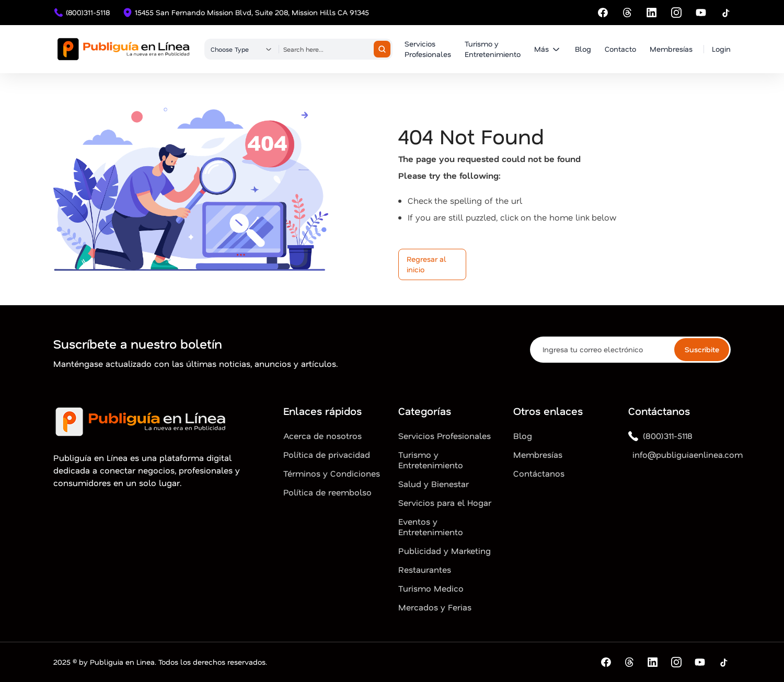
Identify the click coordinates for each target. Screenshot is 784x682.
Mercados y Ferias (435, 607)
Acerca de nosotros (322, 436)
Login (721, 49)
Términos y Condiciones (332, 473)
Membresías (671, 49)
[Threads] (627, 13)
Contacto (620, 49)
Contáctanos (539, 473)
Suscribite (702, 349)
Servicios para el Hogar (445, 503)
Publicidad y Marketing (445, 551)
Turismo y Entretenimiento (493, 49)
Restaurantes (425, 570)
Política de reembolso (327, 492)
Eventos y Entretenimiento (431, 527)
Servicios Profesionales (428, 49)
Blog (583, 49)
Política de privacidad (327, 455)
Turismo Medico (431, 588)
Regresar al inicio (426, 264)
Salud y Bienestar (434, 484)
